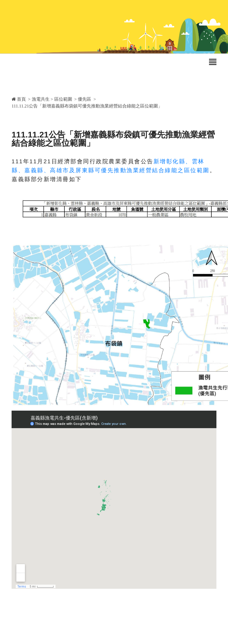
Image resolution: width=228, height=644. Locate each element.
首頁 (19, 99)
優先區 (84, 99)
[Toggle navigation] (213, 62)
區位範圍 (63, 99)
